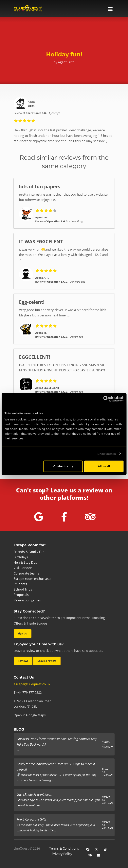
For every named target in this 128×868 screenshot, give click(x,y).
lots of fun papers (40, 186)
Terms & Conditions (64, 848)
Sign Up (23, 633)
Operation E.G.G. (36, 113)
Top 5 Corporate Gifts (31, 819)
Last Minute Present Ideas (34, 794)
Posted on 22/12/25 (108, 800)
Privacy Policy (62, 854)
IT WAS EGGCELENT (41, 241)
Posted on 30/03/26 (108, 772)
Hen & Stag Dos (25, 562)
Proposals (21, 595)
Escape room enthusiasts (33, 579)
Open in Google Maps (30, 715)
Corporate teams (26, 573)
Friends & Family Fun (29, 552)
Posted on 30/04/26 (108, 744)
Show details (107, 454)
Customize (63, 466)
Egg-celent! (32, 302)
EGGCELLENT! (35, 357)
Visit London (23, 568)
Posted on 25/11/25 (108, 825)
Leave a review (47, 661)
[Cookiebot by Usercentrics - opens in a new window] (106, 399)
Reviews (23, 661)
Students (20, 584)
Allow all (104, 466)
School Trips (23, 589)
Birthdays (21, 557)
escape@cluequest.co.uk (32, 684)
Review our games (27, 600)
